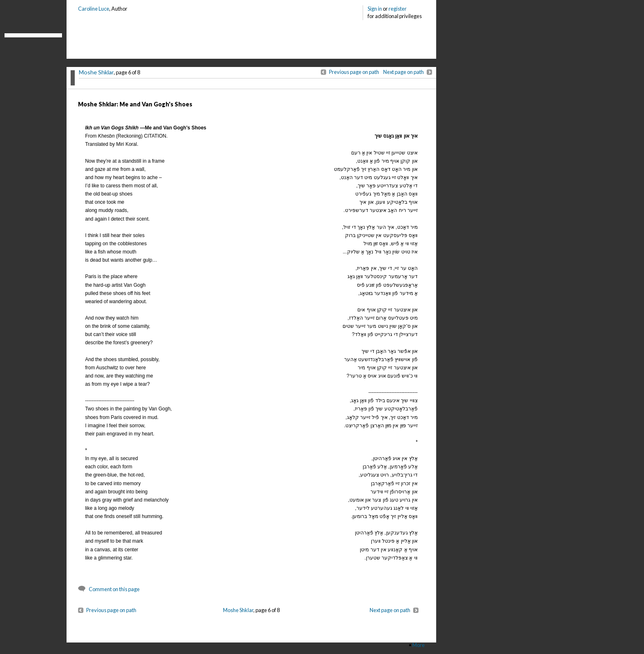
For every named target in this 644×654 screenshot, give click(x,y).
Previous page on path (354, 72)
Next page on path (404, 72)
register (398, 9)
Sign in (375, 9)
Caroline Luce (94, 9)
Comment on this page (114, 589)
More (419, 645)
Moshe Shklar (96, 72)
